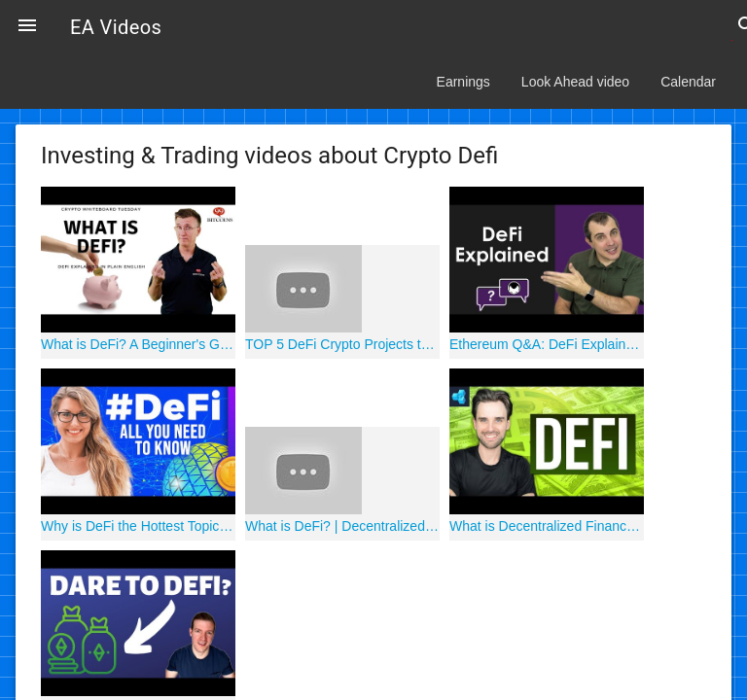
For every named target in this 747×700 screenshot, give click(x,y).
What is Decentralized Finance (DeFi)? (547, 526)
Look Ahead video (575, 82)
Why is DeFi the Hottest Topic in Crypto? (138, 526)
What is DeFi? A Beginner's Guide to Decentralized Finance (138, 344)
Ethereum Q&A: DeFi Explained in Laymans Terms (547, 344)
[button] (27, 27)
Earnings (463, 82)
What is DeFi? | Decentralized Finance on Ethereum (342, 526)
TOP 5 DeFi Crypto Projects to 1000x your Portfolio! (342, 344)
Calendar (688, 82)
